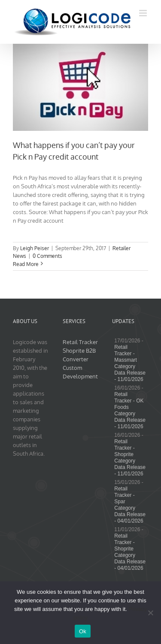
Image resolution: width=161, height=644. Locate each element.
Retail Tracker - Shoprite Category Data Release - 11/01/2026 (130, 458)
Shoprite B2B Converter (79, 355)
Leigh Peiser (35, 248)
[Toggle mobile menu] (144, 13)
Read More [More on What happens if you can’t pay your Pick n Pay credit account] (26, 264)
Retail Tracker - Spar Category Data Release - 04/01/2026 (130, 505)
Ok (83, 631)
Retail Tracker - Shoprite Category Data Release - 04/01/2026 (130, 552)
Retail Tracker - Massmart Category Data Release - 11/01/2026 (130, 363)
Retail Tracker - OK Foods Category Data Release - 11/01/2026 (130, 410)
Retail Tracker (80, 342)
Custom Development (80, 372)
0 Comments (47, 256)
